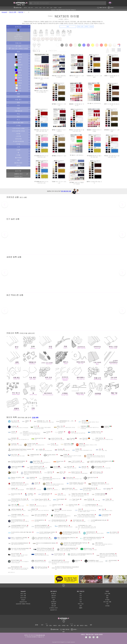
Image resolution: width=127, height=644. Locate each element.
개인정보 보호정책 (98, 634)
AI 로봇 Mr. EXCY (54, 608)
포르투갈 (64, 625)
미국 (42, 625)
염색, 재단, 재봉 (107, 602)
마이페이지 (54, 602)
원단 (81, 594)
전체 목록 (35, 417)
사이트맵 (107, 606)
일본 (91, 625)
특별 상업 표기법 (90, 634)
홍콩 (78, 625)
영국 (47, 625)
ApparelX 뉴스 (54, 610)
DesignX (23, 600)
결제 (54, 600)
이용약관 (83, 634)
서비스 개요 (23, 594)
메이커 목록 (13, 12)
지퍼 (81, 602)
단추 (81, 596)
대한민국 (82, 625)
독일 (67, 625)
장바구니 (54, 598)
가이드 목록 (107, 594)
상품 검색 (54, 596)
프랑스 (51, 625)
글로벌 (37, 625)
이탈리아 (55, 625)
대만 (75, 625)
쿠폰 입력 (54, 606)
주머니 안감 (81, 604)
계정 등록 (54, 604)
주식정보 (107, 600)
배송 (107, 598)
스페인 (59, 625)
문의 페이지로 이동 (66, 191)
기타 (107, 604)
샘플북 (81, 608)
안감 (81, 598)
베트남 (86, 625)
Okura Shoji (23, 598)
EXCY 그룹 (23, 596)
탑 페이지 (54, 594)
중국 (72, 625)
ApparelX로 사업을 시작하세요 (23, 604)
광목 (81, 606)
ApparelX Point (23, 602)
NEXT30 (21, 12)
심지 (81, 600)
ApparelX (4, 12)
